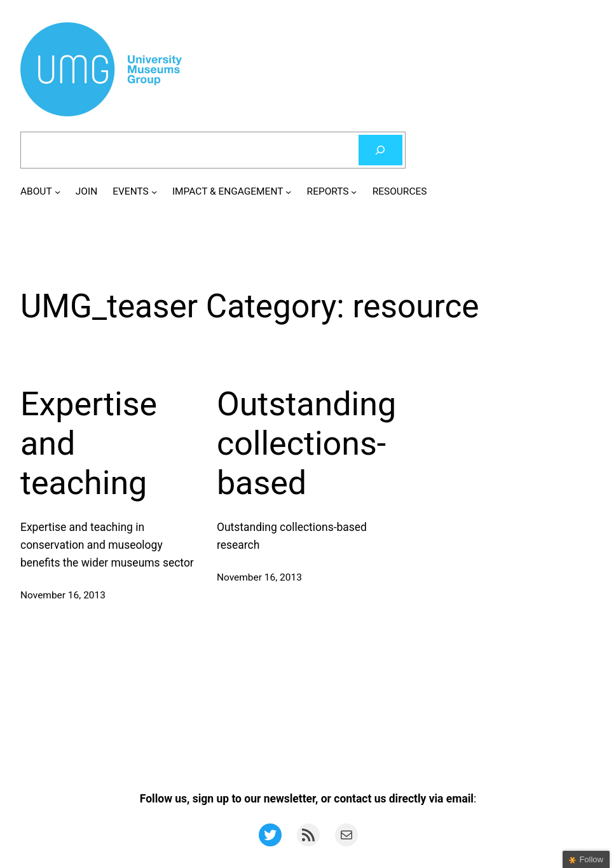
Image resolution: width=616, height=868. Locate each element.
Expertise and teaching (89, 444)
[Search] (380, 150)
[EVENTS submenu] (154, 192)
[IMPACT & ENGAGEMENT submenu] (288, 192)
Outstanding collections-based (306, 444)
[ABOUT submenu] (58, 192)
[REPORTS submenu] (354, 192)
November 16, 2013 (63, 595)
